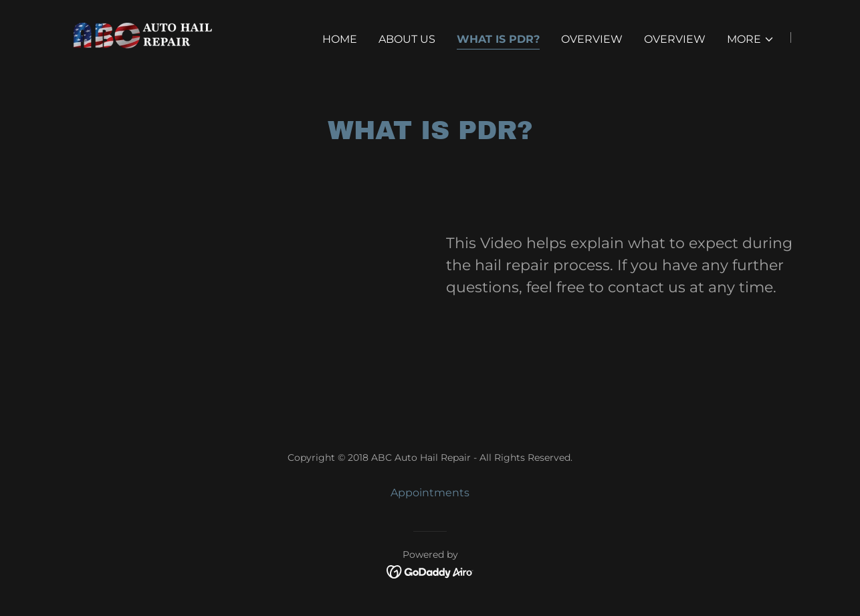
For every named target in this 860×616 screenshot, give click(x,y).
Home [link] (340, 39)
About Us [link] (407, 39)
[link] (137, 36)
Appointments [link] (430, 493)
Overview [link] (592, 39)
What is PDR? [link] (498, 39)
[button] (751, 39)
